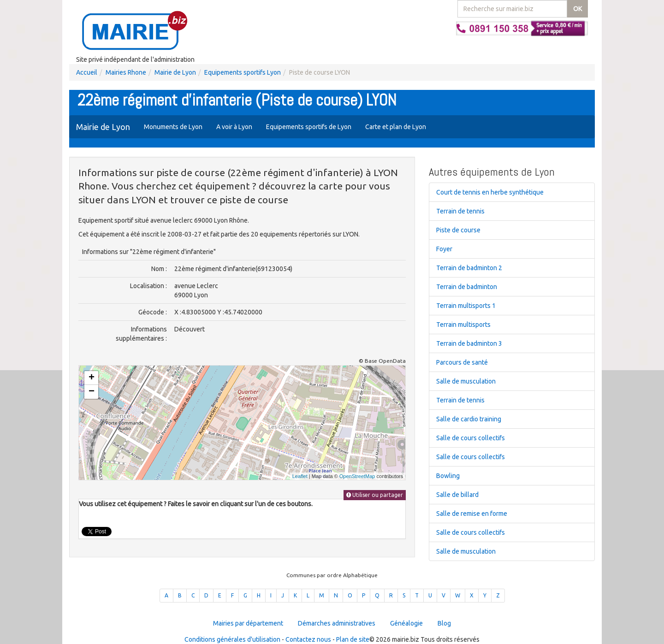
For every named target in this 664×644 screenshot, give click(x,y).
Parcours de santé (462, 362)
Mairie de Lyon (175, 72)
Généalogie (406, 623)
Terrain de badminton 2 (469, 268)
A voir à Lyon (234, 127)
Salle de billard (457, 495)
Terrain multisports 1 (466, 306)
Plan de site (353, 639)
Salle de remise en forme (472, 514)
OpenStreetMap (357, 476)
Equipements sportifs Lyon (243, 72)
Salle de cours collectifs (471, 438)
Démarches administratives (337, 623)
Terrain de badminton (467, 287)
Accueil (87, 72)
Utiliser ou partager (375, 495)
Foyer (444, 249)
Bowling (448, 476)
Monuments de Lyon (173, 127)
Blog (444, 623)
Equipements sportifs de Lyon (309, 127)
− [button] (92, 392)
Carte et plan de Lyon (396, 127)
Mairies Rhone (126, 72)
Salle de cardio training (469, 419)
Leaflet (300, 476)
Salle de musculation (466, 381)
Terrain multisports (463, 325)
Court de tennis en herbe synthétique (490, 192)
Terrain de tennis (460, 211)
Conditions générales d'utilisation (232, 639)
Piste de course (458, 230)
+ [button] (92, 378)
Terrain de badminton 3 (469, 343)
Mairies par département (248, 623)
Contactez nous (308, 639)
